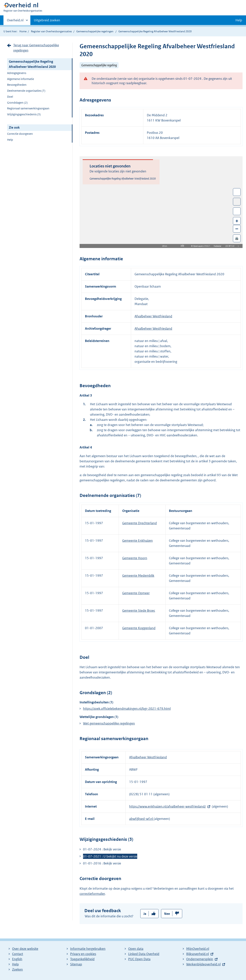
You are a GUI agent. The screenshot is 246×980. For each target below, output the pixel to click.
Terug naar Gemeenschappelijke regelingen (36, 48)
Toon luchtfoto (237, 202)
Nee (167, 914)
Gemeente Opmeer (136, 593)
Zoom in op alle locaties (237, 211)
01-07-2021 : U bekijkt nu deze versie (110, 856)
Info (182, 245)
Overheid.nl (15, 21)
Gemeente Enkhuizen (138, 541)
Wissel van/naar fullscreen (237, 192)
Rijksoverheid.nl (198, 954)
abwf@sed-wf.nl (141, 819)
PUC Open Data (139, 959)
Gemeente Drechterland (140, 523)
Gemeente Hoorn (135, 558)
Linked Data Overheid (144, 954)
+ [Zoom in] (237, 221)
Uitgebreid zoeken (47, 20)
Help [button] (239, 20)
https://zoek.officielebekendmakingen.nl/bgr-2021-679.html (127, 709)
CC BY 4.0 (231, 246)
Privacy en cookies (83, 954)
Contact (18, 954)
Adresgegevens (17, 73)
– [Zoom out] (237, 229)
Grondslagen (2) (17, 103)
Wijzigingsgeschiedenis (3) (24, 114)
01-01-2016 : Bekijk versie (102, 863)
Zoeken (17, 969)
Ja (145, 914)
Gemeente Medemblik (138, 576)
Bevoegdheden (17, 85)
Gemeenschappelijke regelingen (95, 31)
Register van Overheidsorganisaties (51, 31)
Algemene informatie (21, 79)
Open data (136, 949)
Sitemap (76, 964)
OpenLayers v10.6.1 (202, 246)
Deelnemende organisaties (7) (26, 91)
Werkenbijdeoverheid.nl (203, 964)
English (17, 959)
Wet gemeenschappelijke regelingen (109, 723)
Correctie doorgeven (20, 134)
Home (23, 31)
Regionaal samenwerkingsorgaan (28, 108)
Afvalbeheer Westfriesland (153, 316)
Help (10, 140)
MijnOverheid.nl (198, 949)
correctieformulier (92, 894)
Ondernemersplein (200, 959)
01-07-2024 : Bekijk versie (102, 849)
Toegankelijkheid (82, 959)
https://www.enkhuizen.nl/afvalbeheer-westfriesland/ (167, 806)
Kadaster (219, 246)
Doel (10, 97)
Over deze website (25, 949)
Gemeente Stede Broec (139, 611)
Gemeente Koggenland (139, 628)
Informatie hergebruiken (88, 949)
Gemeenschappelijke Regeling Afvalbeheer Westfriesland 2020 (32, 64)
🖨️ (237, 238)
